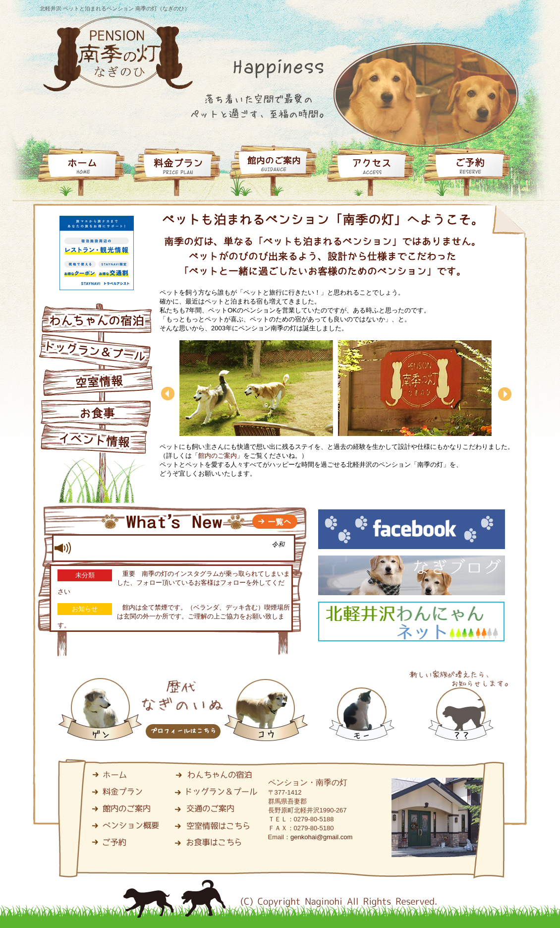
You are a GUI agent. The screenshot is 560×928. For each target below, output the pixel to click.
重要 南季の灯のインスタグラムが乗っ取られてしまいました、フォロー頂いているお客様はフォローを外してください (174, 583)
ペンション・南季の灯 (308, 782)
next (506, 412)
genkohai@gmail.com (321, 837)
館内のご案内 (218, 456)
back (168, 393)
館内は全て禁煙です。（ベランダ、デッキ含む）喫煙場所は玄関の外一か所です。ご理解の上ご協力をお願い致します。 (174, 616)
